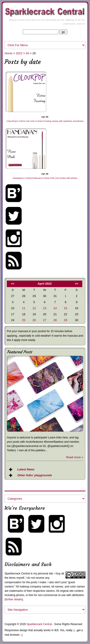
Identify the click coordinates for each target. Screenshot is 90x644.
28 (55, 320)
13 (45, 308)
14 (55, 308)
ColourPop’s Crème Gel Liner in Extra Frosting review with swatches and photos (45, 121)
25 (24, 320)
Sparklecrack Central (17, 574)
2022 (19, 53)
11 (24, 308)
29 (66, 320)
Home (9, 53)
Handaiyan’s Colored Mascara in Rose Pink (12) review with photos (45, 178)
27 (45, 320)
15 (66, 308)
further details (14, 599)
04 (27, 53)
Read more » (75, 457)
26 (34, 320)
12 (34, 308)
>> (77, 284)
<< (13, 284)
